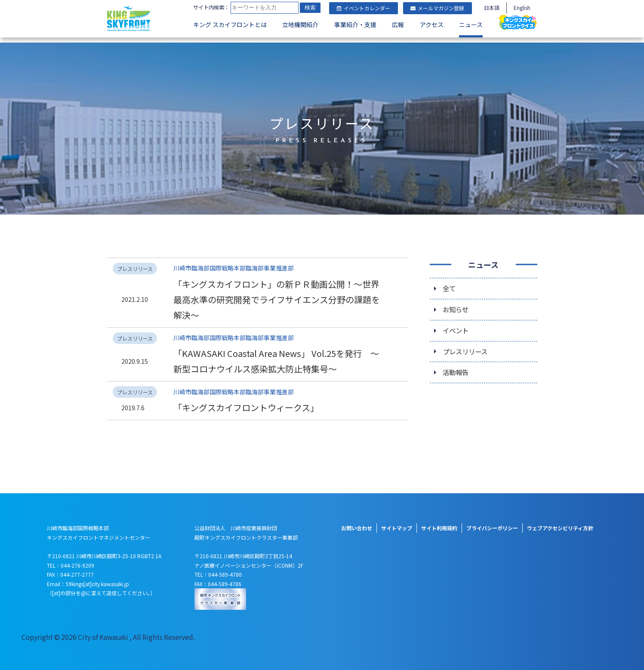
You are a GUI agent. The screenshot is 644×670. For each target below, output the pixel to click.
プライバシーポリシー (492, 524)
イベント (456, 326)
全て (450, 283)
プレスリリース (467, 348)
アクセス (432, 37)
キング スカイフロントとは (230, 37)
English (522, 8)
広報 (398, 37)
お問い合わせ (357, 524)
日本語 (492, 8)
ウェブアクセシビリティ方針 (560, 524)
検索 (203, 21)
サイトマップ (397, 524)
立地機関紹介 (300, 37)
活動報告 (456, 369)
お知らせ (456, 305)
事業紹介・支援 (355, 37)
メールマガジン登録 (437, 8)
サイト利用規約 (439, 524)
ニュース (471, 37)
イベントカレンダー (364, 8)
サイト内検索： (213, 8)
